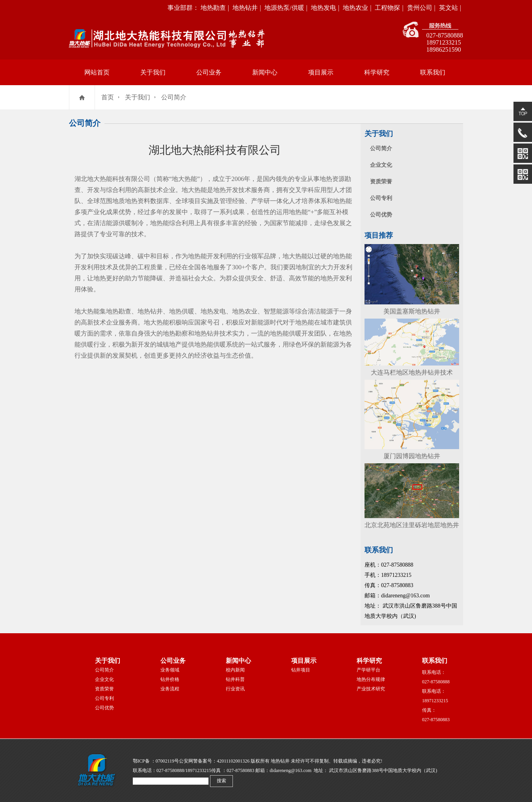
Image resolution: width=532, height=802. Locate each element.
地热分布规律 (371, 679)
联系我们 (433, 72)
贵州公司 (420, 8)
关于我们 (153, 72)
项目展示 (321, 72)
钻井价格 (170, 679)
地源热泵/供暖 (284, 8)
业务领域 (170, 670)
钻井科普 (235, 679)
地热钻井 (245, 8)
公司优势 (381, 215)
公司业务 (209, 72)
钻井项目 (301, 670)
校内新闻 (235, 670)
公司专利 (381, 198)
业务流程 (170, 689)
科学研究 (377, 72)
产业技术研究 (371, 689)
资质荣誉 (381, 182)
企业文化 (381, 165)
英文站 (448, 8)
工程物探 (387, 8)
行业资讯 (235, 689)
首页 (108, 97)
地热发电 (324, 8)
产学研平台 (368, 670)
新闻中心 (265, 72)
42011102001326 (233, 761)
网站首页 (97, 72)
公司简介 (174, 97)
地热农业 (355, 8)
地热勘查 (213, 8)
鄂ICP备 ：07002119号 (156, 761)
